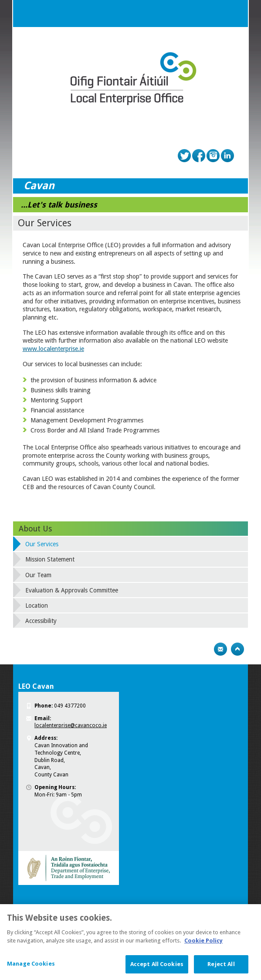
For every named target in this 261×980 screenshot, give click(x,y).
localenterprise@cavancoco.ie (71, 725)
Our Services (42, 544)
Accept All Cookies (157, 969)
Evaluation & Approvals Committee (72, 590)
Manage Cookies (31, 968)
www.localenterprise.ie (53, 349)
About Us (35, 529)
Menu (234, 14)
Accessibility (41, 621)
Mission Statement (50, 559)
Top (237, 649)
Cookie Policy (203, 945)
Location (37, 606)
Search (217, 14)
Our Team (38, 575)
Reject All (221, 969)
